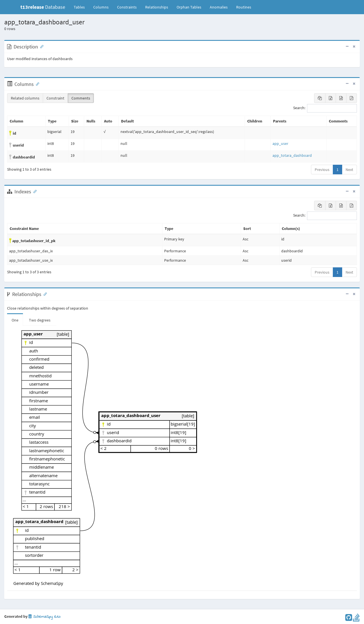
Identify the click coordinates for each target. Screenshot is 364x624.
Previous (322, 170)
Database (43, 7)
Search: (325, 108)
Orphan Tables (189, 7)
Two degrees (40, 320)
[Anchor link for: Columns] (36, 84)
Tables (81, 7)
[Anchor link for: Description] (41, 46)
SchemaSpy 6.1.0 (44, 617)
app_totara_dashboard (292, 155)
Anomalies (219, 7)
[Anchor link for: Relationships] (44, 294)
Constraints (127, 7)
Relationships (157, 7)
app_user (280, 143)
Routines (244, 7)
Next (349, 170)
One (15, 320)
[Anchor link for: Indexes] (34, 191)
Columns (101, 7)
